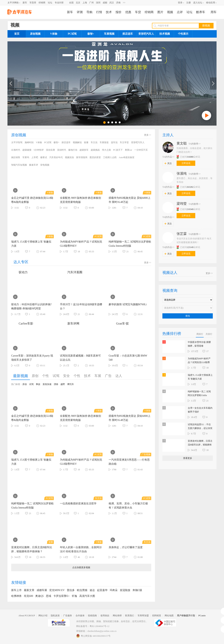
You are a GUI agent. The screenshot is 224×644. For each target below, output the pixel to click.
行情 (99, 12)
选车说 (114, 142)
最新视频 (21, 376)
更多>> (148, 135)
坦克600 (28, 596)
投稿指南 (92, 616)
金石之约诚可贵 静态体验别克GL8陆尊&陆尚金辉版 (32, 200)
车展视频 (109, 34)
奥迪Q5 (39, 596)
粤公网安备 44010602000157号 (93, 636)
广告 (108, 376)
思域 (49, 596)
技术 (109, 12)
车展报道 (104, 142)
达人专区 (21, 262)
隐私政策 (55, 616)
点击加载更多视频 (81, 567)
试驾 (56, 376)
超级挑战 (95, 150)
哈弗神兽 (16, 596)
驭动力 (19, 272)
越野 (63, 384)
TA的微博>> (195, 144)
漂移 (56, 384)
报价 (119, 12)
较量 (86, 142)
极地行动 (73, 150)
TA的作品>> (168, 157)
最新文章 (29, 590)
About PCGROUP (27, 616)
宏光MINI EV (57, 590)
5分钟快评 (39, 150)
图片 (160, 12)
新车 (25, 3)
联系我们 (130, 616)
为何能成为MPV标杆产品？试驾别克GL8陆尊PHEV (81, 244)
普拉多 (71, 590)
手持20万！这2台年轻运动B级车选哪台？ (81, 306)
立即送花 (186, 163)
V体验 (54, 34)
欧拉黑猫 (82, 590)
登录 (180, 3)
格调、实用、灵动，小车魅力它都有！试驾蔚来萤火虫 (128, 506)
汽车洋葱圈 (71, 272)
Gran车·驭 (119, 324)
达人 (119, 376)
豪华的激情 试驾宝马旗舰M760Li (128, 304)
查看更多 (188, 458)
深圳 (98, 3)
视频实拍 (69, 157)
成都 (105, 3)
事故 (38, 384)
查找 (188, 316)
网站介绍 (43, 616)
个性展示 (183, 34)
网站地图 (169, 616)
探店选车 (128, 34)
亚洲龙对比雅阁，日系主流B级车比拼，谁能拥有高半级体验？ (32, 549)
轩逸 (74, 596)
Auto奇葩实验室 (127, 157)
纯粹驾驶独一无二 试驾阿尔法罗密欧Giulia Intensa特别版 (130, 244)
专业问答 (59, 3)
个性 (46, 376)
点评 (180, 12)
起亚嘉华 (102, 590)
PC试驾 (72, 34)
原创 (35, 376)
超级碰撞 (27, 150)
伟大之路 (106, 150)
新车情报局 (82, 157)
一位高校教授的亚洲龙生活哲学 (78, 504)
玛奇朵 (114, 590)
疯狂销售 (16, 157)
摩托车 (71, 384)
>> (124, 3)
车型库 (33, 3)
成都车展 (42, 590)
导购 (89, 12)
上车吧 (35, 157)
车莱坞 (26, 157)
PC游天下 (118, 150)
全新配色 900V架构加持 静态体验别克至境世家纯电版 (80, 200)
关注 (168, 163)
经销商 (42, 3)
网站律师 (117, 616)
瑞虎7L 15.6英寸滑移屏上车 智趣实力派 (31, 244)
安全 (66, 376)
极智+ (91, 34)
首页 (17, 34)
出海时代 (16, 150)
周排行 (200, 334)
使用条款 (105, 616)
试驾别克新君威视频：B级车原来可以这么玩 (80, 358)
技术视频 (165, 34)
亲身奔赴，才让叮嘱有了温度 (126, 547)
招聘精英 (157, 616)
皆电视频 (45, 165)
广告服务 (68, 616)
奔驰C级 (137, 590)
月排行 (209, 334)
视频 (170, 12)
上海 (85, 3)
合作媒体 (80, 616)
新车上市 (16, 590)
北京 (78, 3)
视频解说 (77, 142)
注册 (189, 3)
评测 (80, 12)
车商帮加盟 (143, 616)
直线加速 (47, 384)
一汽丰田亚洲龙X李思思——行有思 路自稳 (129, 462)
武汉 (112, 3)
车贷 (138, 12)
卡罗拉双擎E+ (61, 596)
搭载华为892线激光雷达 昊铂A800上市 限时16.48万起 (130, 200)
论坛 (50, 3)
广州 (91, 3)
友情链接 (19, 582)
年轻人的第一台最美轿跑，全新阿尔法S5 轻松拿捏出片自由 (81, 549)
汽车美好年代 (56, 157)
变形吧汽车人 (146, 34)
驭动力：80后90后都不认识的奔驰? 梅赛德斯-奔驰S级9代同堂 (31, 306)
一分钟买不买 (141, 150)
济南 (118, 3)
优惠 (128, 12)
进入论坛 (198, 3)
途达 (92, 590)
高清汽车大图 (87, 596)
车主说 (94, 142)
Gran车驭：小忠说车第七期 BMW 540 (128, 358)
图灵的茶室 (95, 157)
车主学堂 (124, 142)
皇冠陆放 (125, 590)
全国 (71, 3)
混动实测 (50, 150)
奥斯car (129, 150)
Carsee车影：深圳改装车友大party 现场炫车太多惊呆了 (32, 358)
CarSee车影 (22, 324)
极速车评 (34, 165)
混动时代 (62, 150)
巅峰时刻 (29, 142)
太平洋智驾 (17, 142)
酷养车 (201, 12)
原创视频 (35, 34)
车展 (98, 376)
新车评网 (70, 324)
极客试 (44, 157)
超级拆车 (84, 150)
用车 (214, 12)
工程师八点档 (110, 157)
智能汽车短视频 (19, 165)
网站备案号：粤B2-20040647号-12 (93, 626)
